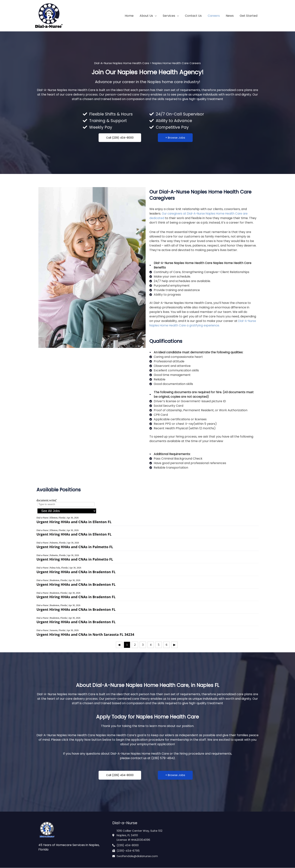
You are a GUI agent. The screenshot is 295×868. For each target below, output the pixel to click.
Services (169, 16)
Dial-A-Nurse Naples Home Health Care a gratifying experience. (199, 323)
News (230, 16)
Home (129, 16)
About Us (146, 16)
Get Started (249, 16)
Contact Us (193, 16)
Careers (214, 16)
